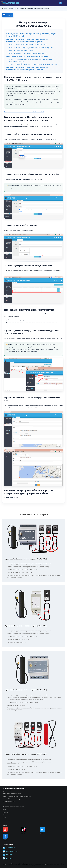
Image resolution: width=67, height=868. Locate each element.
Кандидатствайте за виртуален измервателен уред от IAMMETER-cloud (31, 35)
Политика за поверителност (53, 864)
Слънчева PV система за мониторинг (12, 799)
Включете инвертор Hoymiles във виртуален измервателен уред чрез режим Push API (27, 68)
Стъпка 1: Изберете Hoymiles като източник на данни (28, 45)
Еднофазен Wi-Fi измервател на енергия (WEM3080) (26, 626)
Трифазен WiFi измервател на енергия (13, 794)
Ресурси (5, 810)
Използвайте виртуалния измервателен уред (27, 56)
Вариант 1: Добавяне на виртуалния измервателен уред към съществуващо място (30, 60)
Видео (4, 817)
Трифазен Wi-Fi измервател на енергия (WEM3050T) (26, 754)
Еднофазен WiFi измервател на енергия (13, 791)
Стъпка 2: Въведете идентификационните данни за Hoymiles (30, 47)
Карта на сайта (7, 820)
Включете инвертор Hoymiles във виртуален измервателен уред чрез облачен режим (27, 40)
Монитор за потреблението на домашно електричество (17, 796)
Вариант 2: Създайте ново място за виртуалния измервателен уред (33, 64)
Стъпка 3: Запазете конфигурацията (21, 50)
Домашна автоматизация (9, 802)
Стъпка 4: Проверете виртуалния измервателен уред (27, 53)
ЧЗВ (4, 815)
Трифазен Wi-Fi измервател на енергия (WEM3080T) (26, 559)
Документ (5, 812)
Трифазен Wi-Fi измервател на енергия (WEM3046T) (26, 690)
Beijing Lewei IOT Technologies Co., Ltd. (22, 864)
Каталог (8, 15)
